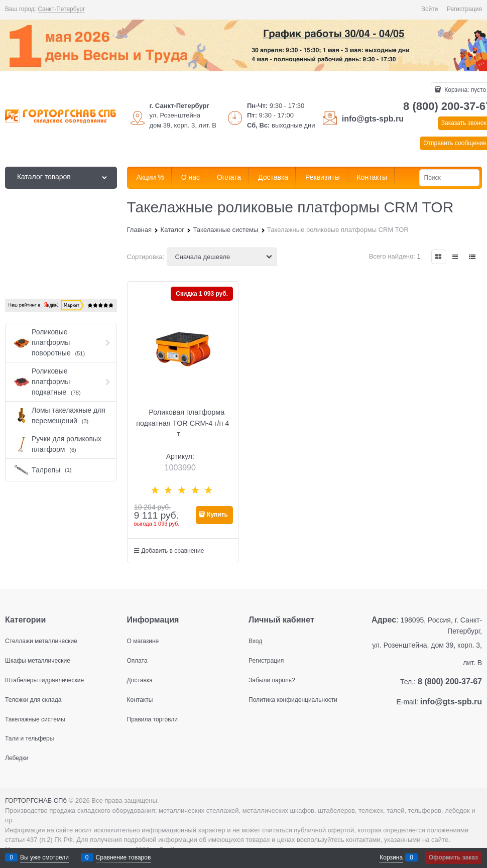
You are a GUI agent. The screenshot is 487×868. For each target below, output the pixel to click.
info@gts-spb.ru (373, 119)
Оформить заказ (453, 857)
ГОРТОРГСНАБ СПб (36, 800)
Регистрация (464, 9)
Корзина (391, 857)
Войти (430, 9)
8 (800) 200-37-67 (450, 681)
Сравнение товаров (124, 857)
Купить (217, 515)
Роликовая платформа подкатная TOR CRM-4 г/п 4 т (182, 423)
